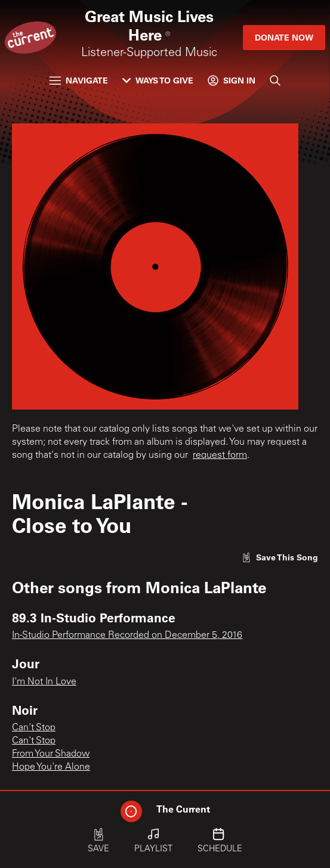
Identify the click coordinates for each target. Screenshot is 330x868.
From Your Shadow (51, 754)
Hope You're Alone (51, 767)
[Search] (275, 80)
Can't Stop (34, 728)
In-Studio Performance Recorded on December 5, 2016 (127, 635)
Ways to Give (158, 80)
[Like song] (280, 557)
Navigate (79, 80)
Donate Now (284, 37)
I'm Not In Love (44, 682)
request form (220, 455)
